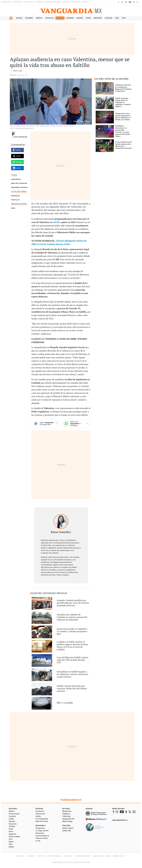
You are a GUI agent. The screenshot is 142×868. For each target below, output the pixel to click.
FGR (14, 208)
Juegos (19, 18)
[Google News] (46, 424)
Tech (124, 18)
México (39, 18)
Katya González (20, 137)
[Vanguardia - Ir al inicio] (71, 11)
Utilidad (109, 18)
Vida (117, 18)
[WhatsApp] (76, 424)
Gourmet (29, 18)
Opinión (70, 18)
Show (88, 18)
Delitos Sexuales (20, 183)
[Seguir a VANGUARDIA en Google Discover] (17, 71)
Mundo (80, 18)
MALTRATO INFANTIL (20, 187)
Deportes (98, 18)
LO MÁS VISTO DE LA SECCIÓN (112, 79)
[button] (11, 18)
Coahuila (49, 18)
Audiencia (16, 179)
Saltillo (60, 18)
